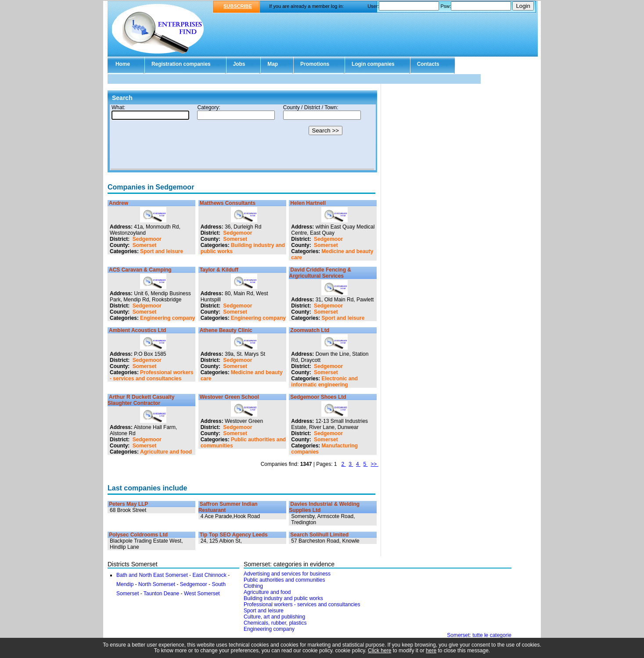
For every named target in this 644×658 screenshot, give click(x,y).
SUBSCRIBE (238, 6)
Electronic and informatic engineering (324, 382)
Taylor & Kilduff (219, 270)
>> (374, 464)
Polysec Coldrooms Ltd (138, 535)
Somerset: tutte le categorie (479, 635)
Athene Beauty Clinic (226, 330)
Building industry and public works (283, 598)
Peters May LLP (128, 504)
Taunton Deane (161, 594)
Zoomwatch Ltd (310, 330)
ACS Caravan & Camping (140, 270)
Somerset (145, 245)
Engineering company (167, 318)
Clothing (253, 586)
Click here (380, 651)
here (431, 651)
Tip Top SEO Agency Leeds (234, 535)
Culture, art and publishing (274, 617)
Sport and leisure (162, 251)
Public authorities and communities (284, 580)
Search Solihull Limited (319, 535)
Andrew (119, 203)
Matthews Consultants (228, 203)
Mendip (125, 584)
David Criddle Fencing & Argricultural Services (320, 273)
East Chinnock (210, 575)
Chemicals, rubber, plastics (275, 623)
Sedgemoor (147, 239)
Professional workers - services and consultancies (151, 375)
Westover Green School (229, 397)
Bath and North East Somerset (152, 575)
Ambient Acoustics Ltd (137, 330)
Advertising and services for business (287, 574)
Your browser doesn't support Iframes (242, 137)
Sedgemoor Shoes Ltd (318, 397)
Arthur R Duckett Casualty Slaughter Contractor (141, 400)
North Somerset (157, 584)
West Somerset (202, 594)
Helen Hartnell (308, 203)
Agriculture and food (166, 452)
